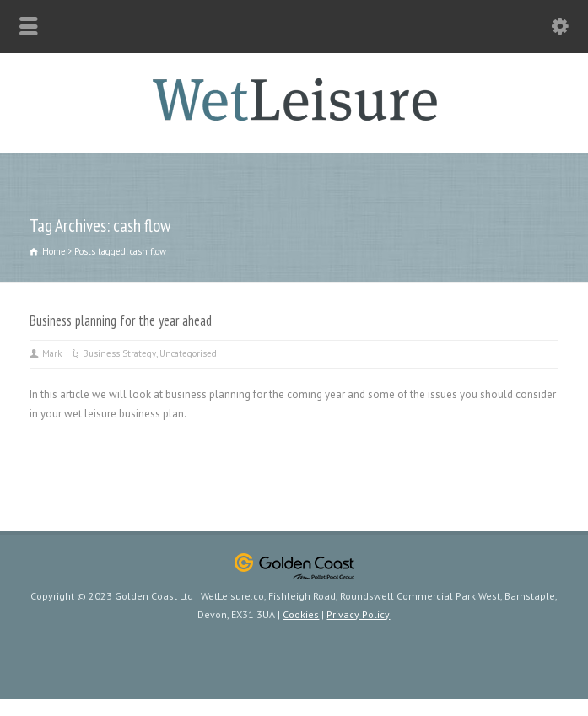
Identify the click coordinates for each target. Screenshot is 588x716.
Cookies (301, 614)
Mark (52, 353)
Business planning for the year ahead (121, 320)
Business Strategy (119, 353)
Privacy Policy (358, 614)
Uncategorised (188, 353)
